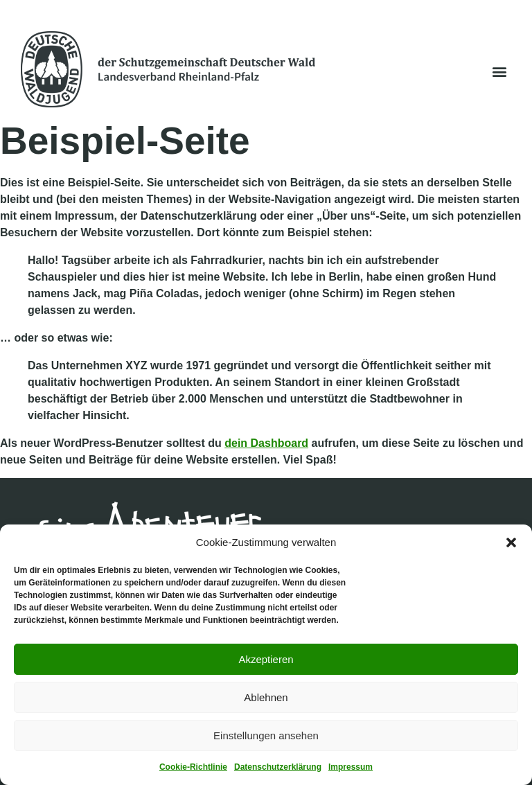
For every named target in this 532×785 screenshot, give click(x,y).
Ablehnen (266, 697)
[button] (511, 543)
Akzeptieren (266, 659)
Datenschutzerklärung (278, 767)
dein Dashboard (266, 443)
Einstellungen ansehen (266, 735)
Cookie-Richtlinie (193, 767)
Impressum (351, 767)
